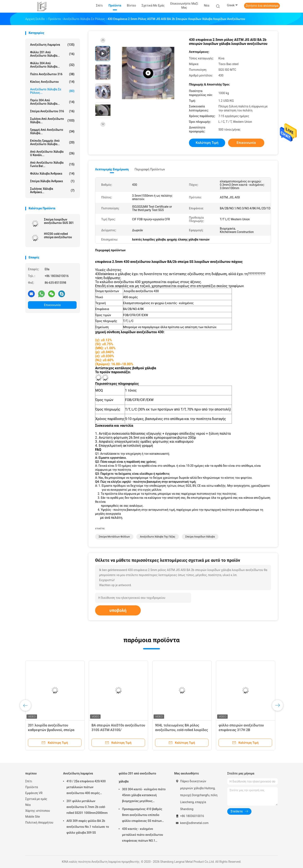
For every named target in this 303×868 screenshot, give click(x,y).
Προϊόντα (32, 787)
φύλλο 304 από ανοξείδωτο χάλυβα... (52, 65)
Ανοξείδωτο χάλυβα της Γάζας (158, 537)
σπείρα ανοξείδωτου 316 (52, 111)
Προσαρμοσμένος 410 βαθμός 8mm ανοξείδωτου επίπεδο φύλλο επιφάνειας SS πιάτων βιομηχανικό (142, 816)
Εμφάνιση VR (34, 793)
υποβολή (118, 610)
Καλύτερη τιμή (207, 143)
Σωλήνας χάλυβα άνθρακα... (52, 190)
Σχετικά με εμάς (36, 799)
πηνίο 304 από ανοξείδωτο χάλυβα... (52, 102)
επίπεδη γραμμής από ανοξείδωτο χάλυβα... (52, 142)
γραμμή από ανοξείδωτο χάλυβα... (52, 131)
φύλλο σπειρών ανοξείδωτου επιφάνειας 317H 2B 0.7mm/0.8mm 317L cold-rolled (243, 730)
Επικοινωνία (52, 305)
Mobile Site (33, 817)
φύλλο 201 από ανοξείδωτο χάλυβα (137, 777)
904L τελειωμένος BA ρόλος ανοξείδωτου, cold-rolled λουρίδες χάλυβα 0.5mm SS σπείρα (181, 730)
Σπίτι (29, 781)
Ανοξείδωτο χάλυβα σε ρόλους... (52, 91)
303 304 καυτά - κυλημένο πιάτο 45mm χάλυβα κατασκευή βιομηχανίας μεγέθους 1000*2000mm (144, 796)
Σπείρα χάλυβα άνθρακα (52, 181)
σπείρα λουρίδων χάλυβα (200, 537)
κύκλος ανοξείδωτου (52, 82)
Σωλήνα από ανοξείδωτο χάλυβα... (52, 120)
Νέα (28, 805)
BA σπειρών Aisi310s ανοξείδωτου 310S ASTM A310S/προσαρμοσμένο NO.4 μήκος (118, 730)
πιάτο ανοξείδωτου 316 (52, 74)
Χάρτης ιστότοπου (38, 811)
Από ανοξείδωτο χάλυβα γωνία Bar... (52, 164)
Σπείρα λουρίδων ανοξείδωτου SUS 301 (59, 221)
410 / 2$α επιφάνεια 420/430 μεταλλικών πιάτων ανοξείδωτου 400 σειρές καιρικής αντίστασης (86, 788)
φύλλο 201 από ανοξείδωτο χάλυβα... (52, 54)
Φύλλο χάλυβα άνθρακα (52, 174)
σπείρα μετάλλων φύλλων (114, 537)
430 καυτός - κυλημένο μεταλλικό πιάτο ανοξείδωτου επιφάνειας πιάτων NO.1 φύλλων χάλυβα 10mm (143, 835)
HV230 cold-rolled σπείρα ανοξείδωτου (58, 235)
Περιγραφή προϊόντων (150, 169)
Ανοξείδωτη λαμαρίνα (52, 45)
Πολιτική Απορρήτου (39, 823)
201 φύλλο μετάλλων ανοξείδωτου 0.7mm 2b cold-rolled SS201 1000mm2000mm (87, 807)
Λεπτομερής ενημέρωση (112, 169)
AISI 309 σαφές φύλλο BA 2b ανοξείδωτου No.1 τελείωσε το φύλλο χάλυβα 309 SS (88, 827)
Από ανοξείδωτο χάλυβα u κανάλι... (52, 153)
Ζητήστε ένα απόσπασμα (262, 6)
